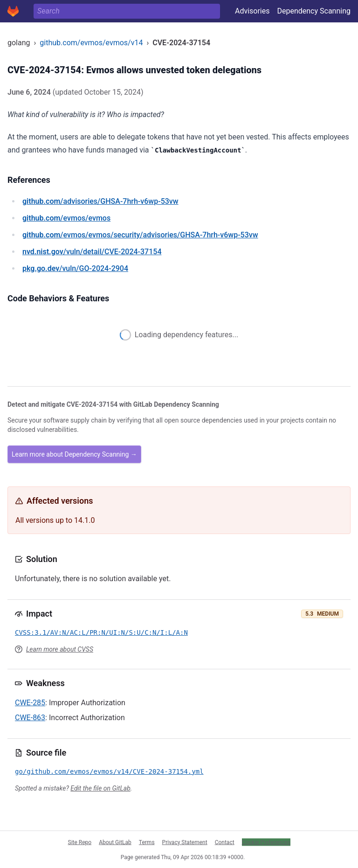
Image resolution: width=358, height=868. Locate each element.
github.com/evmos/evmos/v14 (91, 43)
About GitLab (115, 842)
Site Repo (80, 842)
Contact (225, 842)
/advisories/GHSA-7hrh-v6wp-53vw (100, 201)
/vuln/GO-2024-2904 (75, 268)
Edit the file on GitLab (100, 788)
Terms (147, 842)
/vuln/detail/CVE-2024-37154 (92, 252)
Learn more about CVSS (60, 649)
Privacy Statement (185, 842)
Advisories (252, 11)
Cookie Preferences (266, 842)
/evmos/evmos (66, 218)
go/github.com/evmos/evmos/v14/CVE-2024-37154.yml (109, 771)
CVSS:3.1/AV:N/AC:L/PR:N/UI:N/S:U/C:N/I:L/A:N (101, 632)
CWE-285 (30, 703)
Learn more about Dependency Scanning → (74, 454)
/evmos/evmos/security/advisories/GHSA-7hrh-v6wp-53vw (140, 235)
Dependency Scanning (314, 11)
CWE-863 (30, 718)
